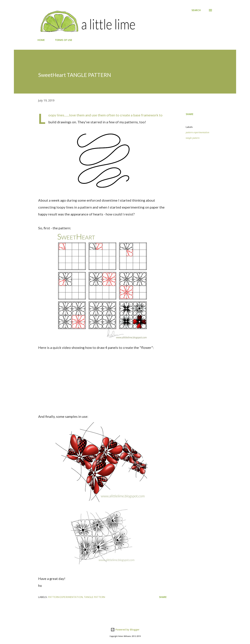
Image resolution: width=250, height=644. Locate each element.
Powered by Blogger (125, 630)
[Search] (196, 10)
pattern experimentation (197, 132)
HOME (41, 40)
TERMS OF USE (64, 40)
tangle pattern (193, 138)
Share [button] (190, 114)
